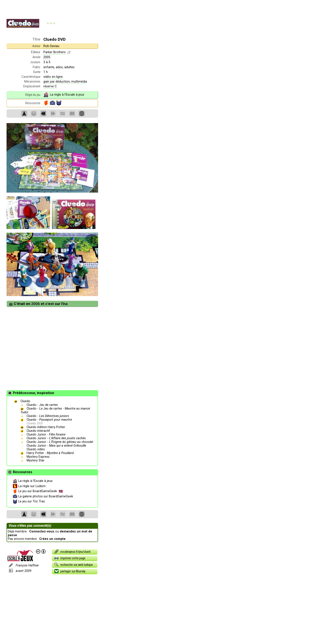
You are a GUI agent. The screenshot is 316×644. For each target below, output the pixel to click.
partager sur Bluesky (70, 571)
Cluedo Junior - (46, 435)
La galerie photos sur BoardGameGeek (43, 497)
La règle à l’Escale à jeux (64, 95)
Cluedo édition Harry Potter (46, 427)
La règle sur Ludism (29, 486)
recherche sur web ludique (73, 564)
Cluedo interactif (38, 431)
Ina (65, 304)
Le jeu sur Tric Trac (29, 502)
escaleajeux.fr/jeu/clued (72, 551)
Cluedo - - (55, 410)
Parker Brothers (54, 52)
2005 (47, 57)
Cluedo (25, 401)
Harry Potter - (50, 453)
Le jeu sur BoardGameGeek (38, 491)
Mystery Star (36, 460)
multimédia (79, 82)
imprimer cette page (70, 558)
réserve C (50, 86)
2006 (36, 304)
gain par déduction (57, 82)
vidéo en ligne (53, 77)
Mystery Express (38, 457)
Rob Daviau (51, 46)
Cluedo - (42, 405)
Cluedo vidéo (36, 449)
